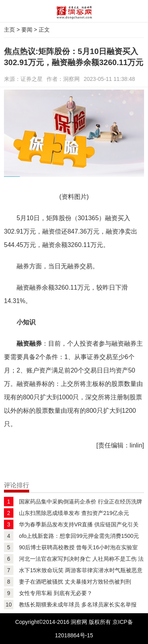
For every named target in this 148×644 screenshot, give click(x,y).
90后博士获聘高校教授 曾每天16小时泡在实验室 (78, 547)
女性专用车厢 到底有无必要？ (56, 593)
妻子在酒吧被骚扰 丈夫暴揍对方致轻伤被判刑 (75, 582)
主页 (9, 30)
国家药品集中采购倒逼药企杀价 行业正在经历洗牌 (81, 502)
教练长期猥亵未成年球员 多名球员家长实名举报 (78, 605)
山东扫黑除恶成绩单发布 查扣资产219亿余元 (74, 513)
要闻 (27, 30)
